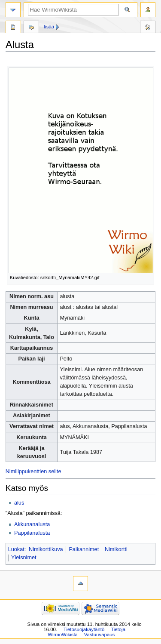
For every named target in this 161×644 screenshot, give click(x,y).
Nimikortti (116, 549)
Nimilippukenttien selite (33, 471)
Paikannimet (84, 549)
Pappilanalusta (32, 533)
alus (19, 503)
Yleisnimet (24, 558)
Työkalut (148, 28)
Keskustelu (31, 28)
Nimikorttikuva (46, 549)
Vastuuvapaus (100, 635)
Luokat (16, 549)
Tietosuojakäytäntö (84, 629)
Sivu (13, 28)
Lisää (49, 27)
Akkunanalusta (32, 524)
